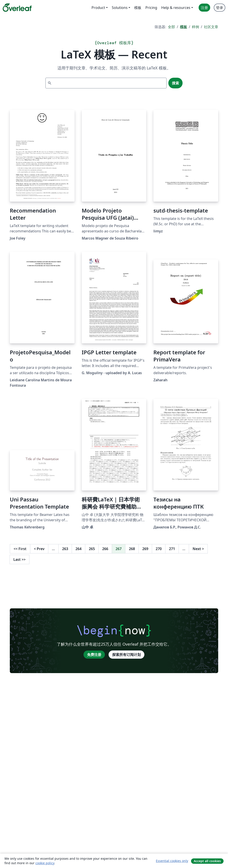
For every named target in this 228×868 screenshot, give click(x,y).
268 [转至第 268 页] (132, 549)
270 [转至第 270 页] (159, 549)
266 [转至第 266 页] (105, 549)
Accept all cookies (207, 861)
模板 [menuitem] (138, 8)
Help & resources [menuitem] (176, 8)
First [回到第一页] (20, 549)
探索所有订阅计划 (126, 655)
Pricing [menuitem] (151, 8)
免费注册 (94, 655)
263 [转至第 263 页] (65, 549)
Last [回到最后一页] (19, 559)
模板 (183, 27)
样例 (195, 27)
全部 (171, 27)
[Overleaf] (17, 8)
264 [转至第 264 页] (78, 549)
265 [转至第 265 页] (92, 549)
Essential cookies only (172, 861)
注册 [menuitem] (204, 8)
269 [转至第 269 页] (145, 549)
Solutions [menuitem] (120, 8)
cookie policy (45, 863)
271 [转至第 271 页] (172, 549)
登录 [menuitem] (220, 8)
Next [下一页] (198, 549)
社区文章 (211, 27)
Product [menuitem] (98, 8)
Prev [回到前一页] (39, 549)
